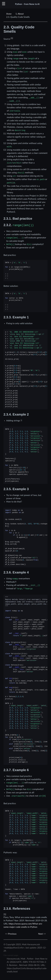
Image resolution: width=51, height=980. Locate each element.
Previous (11, 934)
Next (42, 934)
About (20, 14)
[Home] (9, 14)
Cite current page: (11, 955)
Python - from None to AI (27, 4)
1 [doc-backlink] (5, 914)
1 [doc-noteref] (12, 38)
